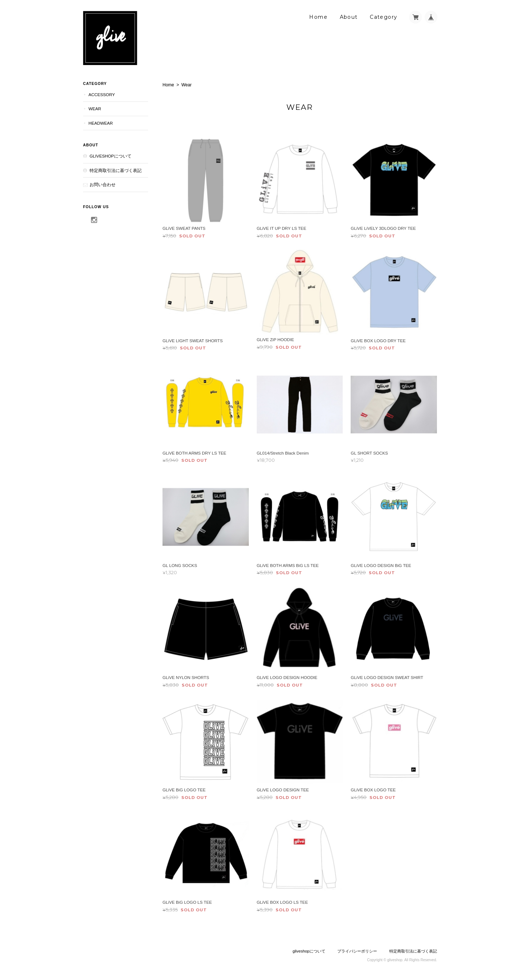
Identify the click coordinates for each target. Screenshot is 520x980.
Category (383, 17)
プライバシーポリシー (357, 951)
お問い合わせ (103, 184)
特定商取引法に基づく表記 (116, 170)
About (349, 17)
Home (318, 17)
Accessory (102, 94)
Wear (95, 109)
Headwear (101, 123)
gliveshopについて (110, 156)
